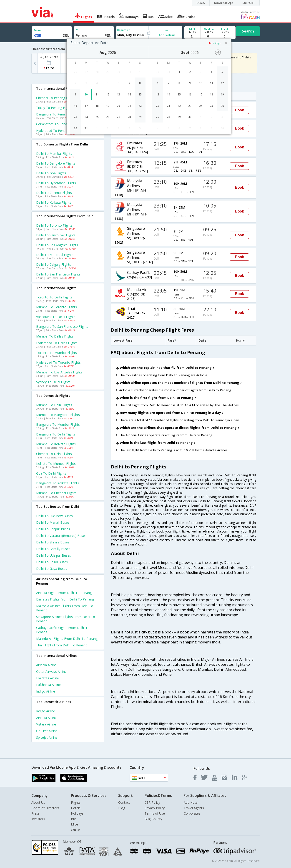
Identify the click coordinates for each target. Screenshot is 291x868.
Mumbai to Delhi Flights (54, 405)
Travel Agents (194, 808)
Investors (38, 819)
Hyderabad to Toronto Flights (58, 362)
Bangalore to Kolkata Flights (58, 483)
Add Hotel (191, 802)
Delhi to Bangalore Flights (56, 163)
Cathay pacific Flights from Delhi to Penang (63, 630)
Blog (122, 808)
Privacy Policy (155, 808)
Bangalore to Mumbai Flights (58, 424)
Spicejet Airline (47, 737)
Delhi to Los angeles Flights (57, 245)
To (78, 30)
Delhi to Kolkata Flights (54, 202)
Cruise (75, 830)
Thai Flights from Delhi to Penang (62, 645)
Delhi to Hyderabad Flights (56, 183)
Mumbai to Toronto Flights (56, 307)
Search (248, 31)
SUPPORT (249, 3)
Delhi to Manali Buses (53, 522)
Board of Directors (45, 808)
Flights (76, 802)
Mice (74, 824)
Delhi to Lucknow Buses (54, 516)
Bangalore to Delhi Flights (56, 434)
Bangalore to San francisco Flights (62, 326)
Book (239, 110)
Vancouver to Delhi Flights (56, 317)
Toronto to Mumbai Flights (56, 353)
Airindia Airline (46, 665)
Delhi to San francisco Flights (58, 274)
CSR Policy (152, 802)
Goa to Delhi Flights (51, 473)
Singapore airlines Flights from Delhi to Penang (66, 619)
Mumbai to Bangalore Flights (58, 415)
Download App (224, 3)
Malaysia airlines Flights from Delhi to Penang (65, 608)
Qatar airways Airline (51, 672)
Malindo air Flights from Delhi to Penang (67, 639)
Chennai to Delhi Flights (54, 454)
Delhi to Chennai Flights (54, 193)
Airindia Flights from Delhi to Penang (64, 593)
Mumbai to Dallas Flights (55, 336)
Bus (74, 819)
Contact (124, 802)
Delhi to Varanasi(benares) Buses (61, 536)
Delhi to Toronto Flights (54, 225)
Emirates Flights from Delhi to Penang (65, 599)
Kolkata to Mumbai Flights (56, 464)
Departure (124, 30)
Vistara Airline (46, 724)
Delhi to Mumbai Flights (54, 154)
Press (35, 813)
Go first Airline (47, 731)
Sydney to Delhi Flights (53, 382)
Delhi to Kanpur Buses (53, 529)
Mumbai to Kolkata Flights (56, 444)
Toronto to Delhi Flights (54, 297)
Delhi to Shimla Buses (53, 542)
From (37, 30)
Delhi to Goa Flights (51, 173)
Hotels (76, 808)
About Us (38, 802)
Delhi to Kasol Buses (52, 562)
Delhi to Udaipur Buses (54, 555)
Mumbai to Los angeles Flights (59, 372)
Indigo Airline (46, 691)
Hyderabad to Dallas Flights (57, 343)
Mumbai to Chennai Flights (56, 493)
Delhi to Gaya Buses (52, 569)
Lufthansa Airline (48, 685)
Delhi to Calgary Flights (54, 264)
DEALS (201, 3)
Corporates (192, 813)
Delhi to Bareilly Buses (53, 549)
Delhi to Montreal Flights (55, 255)
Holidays (77, 813)
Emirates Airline (48, 678)
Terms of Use (155, 813)
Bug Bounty (153, 819)
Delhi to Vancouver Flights (56, 235)
